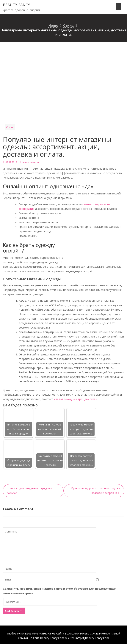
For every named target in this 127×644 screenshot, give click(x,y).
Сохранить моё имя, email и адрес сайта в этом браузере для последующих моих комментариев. (60, 591)
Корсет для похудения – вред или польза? (29, 491)
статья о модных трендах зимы (76, 399)
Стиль (10, 127)
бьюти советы (30, 162)
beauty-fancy (16, 5)
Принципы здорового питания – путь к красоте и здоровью (96, 491)
